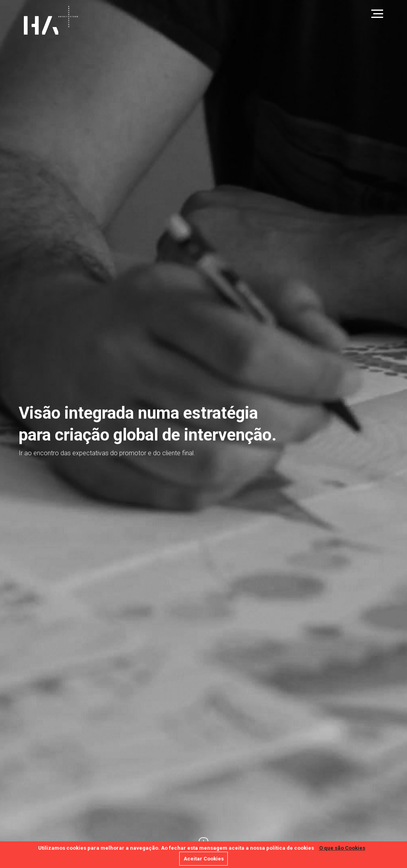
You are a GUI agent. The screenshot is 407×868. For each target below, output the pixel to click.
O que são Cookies (342, 848)
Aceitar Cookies (204, 859)
